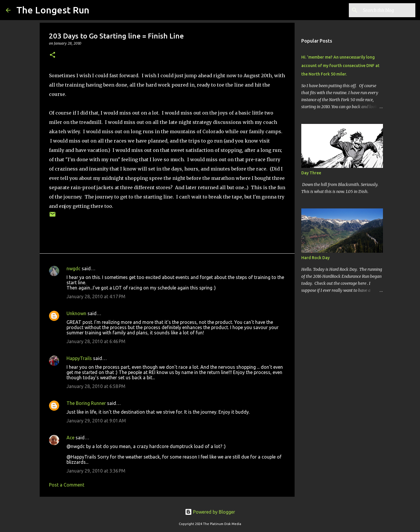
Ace (70, 438)
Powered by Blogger (210, 512)
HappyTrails (79, 358)
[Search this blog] (385, 10)
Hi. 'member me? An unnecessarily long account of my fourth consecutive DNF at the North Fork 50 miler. (340, 66)
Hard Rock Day (315, 258)
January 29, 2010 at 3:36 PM (96, 471)
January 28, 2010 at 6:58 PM (96, 386)
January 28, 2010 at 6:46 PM (96, 341)
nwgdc (73, 268)
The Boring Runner (86, 403)
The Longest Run (53, 10)
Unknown (76, 313)
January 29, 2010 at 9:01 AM (96, 421)
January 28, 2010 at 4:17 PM (96, 296)
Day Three (311, 173)
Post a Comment (67, 485)
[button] (52, 55)
